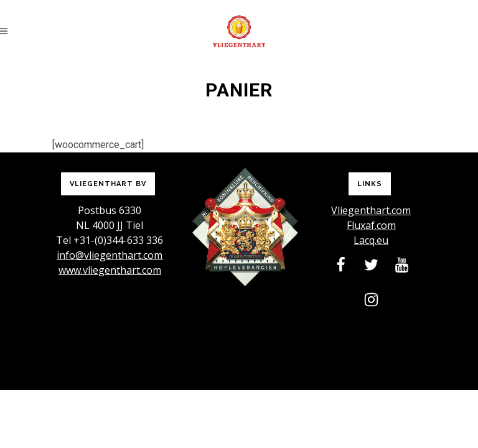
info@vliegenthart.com (110, 255)
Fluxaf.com (371, 225)
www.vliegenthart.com (110, 270)
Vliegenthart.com (371, 210)
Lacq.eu (371, 240)
